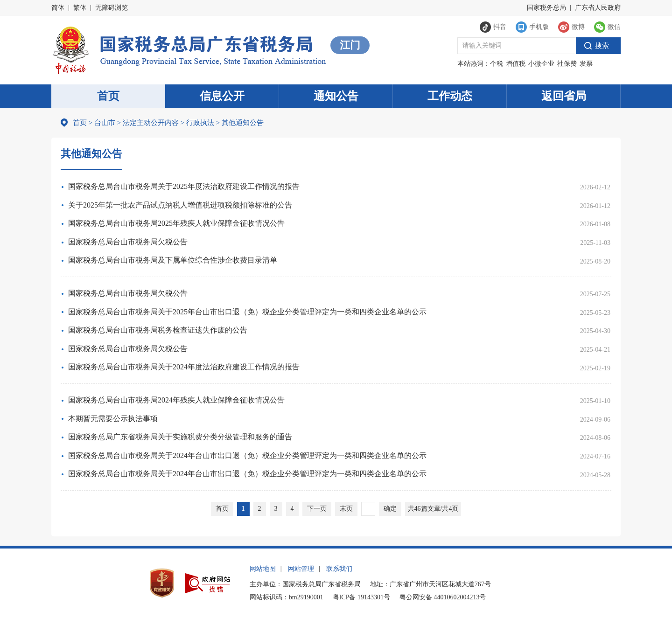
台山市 (105, 123)
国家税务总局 (546, 8)
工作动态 (450, 96)
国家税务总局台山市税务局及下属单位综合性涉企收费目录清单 (173, 260)
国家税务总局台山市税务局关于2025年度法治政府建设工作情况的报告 (184, 186)
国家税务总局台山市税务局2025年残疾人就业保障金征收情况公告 (176, 223)
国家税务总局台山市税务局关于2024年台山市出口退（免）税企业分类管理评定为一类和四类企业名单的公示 (247, 455)
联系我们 (339, 569)
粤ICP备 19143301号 (361, 597)
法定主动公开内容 (151, 123)
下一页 (317, 509)
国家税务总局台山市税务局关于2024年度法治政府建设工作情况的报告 (184, 367)
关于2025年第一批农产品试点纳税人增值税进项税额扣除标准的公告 (180, 205)
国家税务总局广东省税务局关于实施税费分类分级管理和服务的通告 (180, 437)
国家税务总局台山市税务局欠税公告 (128, 242)
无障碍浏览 (112, 8)
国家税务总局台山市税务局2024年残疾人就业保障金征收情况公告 (176, 400)
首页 (108, 96)
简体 (58, 8)
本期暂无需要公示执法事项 (113, 419)
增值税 (516, 64)
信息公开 (222, 96)
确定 (390, 509)
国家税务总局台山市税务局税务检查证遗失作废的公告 (158, 330)
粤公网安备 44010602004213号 (443, 597)
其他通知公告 (240, 123)
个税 (497, 64)
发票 (586, 64)
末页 (346, 509)
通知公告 (336, 96)
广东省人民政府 (598, 8)
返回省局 (564, 96)
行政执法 (197, 123)
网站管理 (301, 569)
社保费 (567, 64)
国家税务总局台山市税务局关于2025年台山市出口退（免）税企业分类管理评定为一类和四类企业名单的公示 (247, 312)
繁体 (80, 8)
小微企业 (541, 64)
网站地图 (263, 569)
